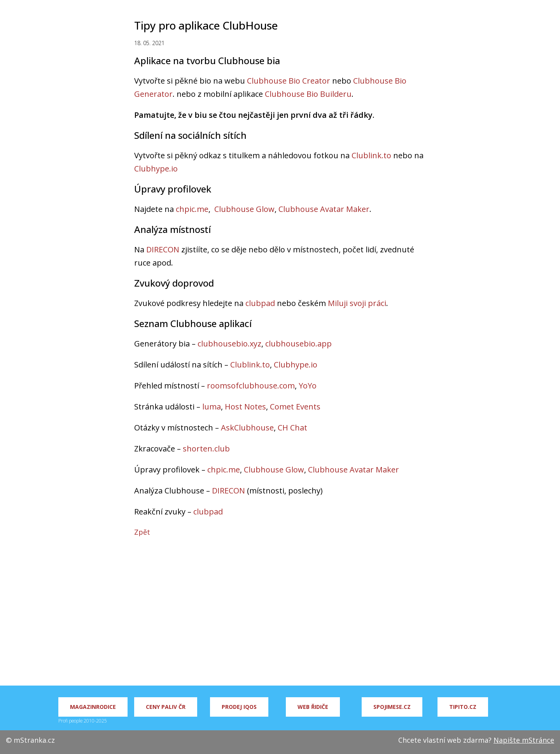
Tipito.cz (463, 707)
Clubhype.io (156, 169)
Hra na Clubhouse (422, 12)
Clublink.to (371, 155)
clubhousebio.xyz (229, 344)
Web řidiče (313, 707)
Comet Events (295, 407)
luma (212, 407)
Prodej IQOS (239, 707)
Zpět (142, 532)
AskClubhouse (247, 428)
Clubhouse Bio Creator (289, 81)
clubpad (260, 303)
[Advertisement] (280, 616)
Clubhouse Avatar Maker (324, 209)
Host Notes (245, 407)
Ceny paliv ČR (166, 707)
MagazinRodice (93, 707)
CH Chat (292, 428)
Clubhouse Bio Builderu (308, 94)
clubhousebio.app (298, 344)
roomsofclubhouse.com (251, 386)
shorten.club (206, 449)
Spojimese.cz (392, 707)
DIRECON (163, 249)
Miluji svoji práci (357, 303)
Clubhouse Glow (244, 209)
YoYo (308, 386)
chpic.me (192, 209)
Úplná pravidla (480, 12)
